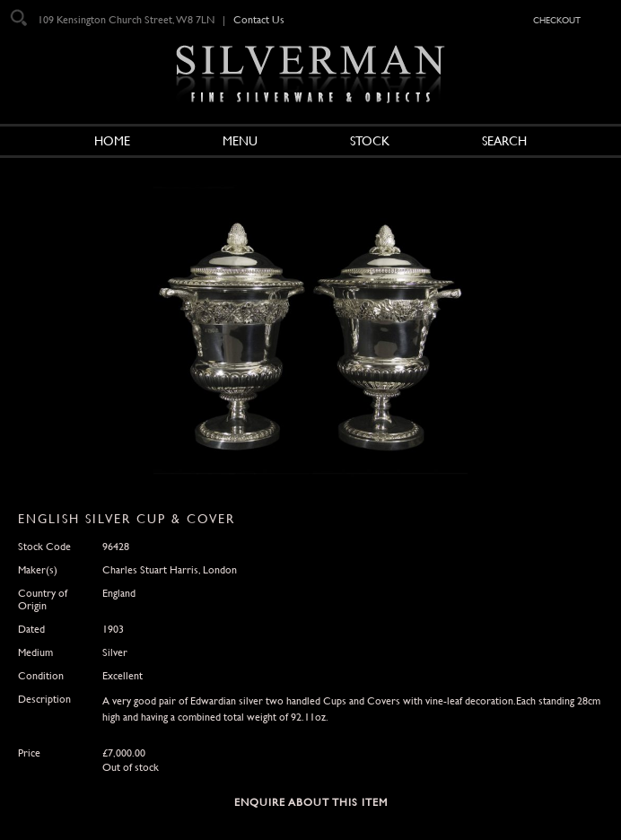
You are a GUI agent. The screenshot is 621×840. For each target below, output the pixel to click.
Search (504, 141)
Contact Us (259, 20)
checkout (557, 19)
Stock (370, 141)
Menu (240, 141)
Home (112, 141)
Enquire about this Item (311, 802)
